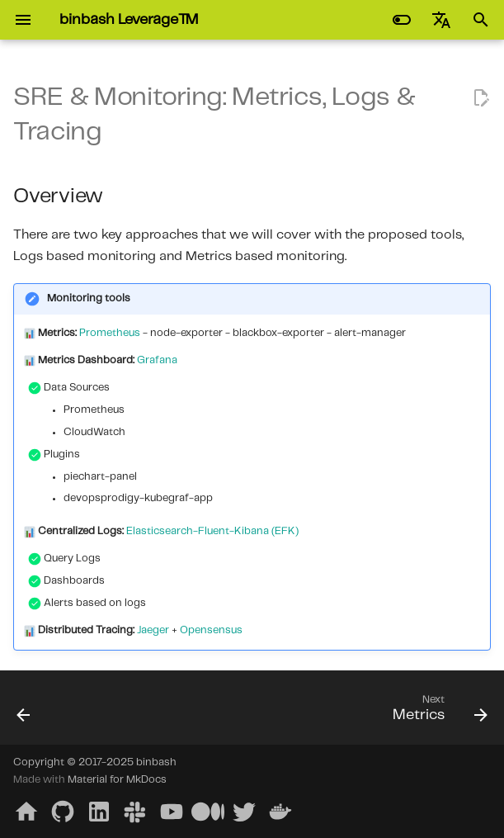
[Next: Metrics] (437, 713)
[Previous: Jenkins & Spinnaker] (25, 713)
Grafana (157, 360)
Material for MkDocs (117, 780)
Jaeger (153, 630)
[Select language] (441, 20)
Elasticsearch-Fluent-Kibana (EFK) (212, 531)
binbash (156, 762)
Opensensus (211, 630)
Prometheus (110, 333)
